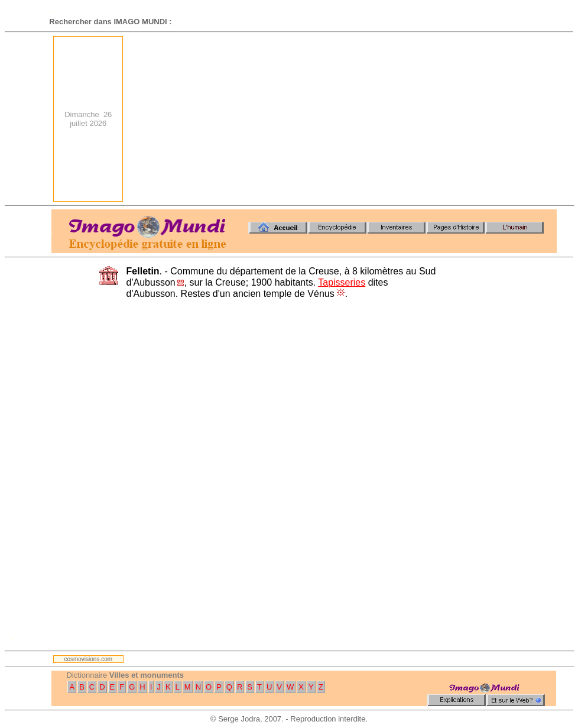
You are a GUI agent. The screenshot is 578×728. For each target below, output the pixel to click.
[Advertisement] (371, 119)
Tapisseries (342, 282)
